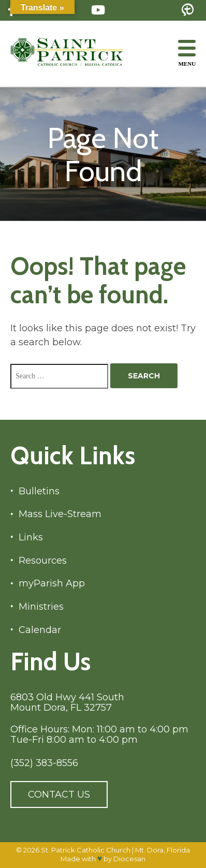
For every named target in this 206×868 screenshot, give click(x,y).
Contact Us (59, 795)
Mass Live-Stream (60, 514)
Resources (43, 561)
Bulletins (39, 491)
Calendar (40, 630)
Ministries (41, 607)
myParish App (52, 584)
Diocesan (129, 859)
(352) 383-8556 (44, 763)
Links (31, 538)
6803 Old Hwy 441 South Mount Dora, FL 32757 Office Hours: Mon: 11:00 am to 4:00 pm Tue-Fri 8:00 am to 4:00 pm (99, 719)
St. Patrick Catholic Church (86, 850)
